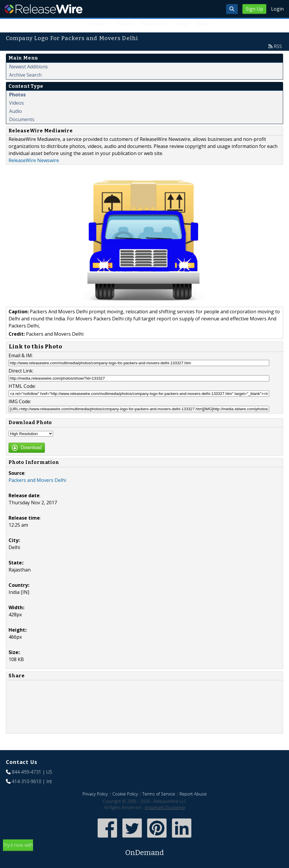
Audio (15, 111)
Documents (22, 119)
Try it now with (144, 850)
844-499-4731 (27, 772)
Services (97, 24)
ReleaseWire (43, 9)
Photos (17, 95)
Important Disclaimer (165, 807)
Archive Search (25, 75)
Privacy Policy (95, 794)
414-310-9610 (27, 781)
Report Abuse (193, 794)
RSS (278, 46)
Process (124, 24)
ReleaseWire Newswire (34, 160)
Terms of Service (159, 794)
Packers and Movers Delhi (37, 480)
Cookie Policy (125, 794)
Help (182, 24)
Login (277, 9)
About (203, 24)
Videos (17, 103)
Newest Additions (28, 67)
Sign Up (254, 9)
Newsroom (155, 24)
